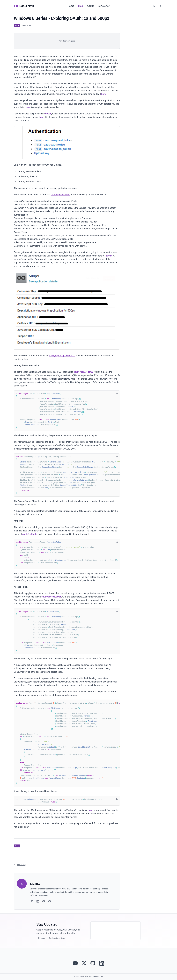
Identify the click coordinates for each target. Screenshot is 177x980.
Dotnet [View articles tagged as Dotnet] (17, 26)
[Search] (154, 6)
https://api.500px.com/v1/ (62, 356)
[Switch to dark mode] (161, 6)
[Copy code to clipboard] (117, 393)
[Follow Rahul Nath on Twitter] (84, 963)
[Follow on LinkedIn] (38, 901)
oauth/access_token (51, 597)
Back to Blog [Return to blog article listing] (20, 865)
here (103, 94)
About (90, 6)
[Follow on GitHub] (50, 901)
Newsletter (103, 6)
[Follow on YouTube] (44, 901)
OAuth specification (60, 195)
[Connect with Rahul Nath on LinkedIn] (102, 963)
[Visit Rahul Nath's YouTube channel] (75, 963)
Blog (81, 6)
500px (48, 114)
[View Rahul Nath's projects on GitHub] (93, 963)
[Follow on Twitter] (32, 901)
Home (71, 6)
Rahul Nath (24, 6)
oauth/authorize (30, 534)
